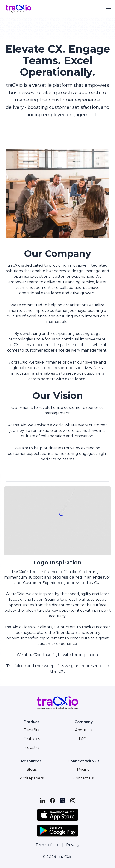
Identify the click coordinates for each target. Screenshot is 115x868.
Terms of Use (47, 845)
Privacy (73, 845)
